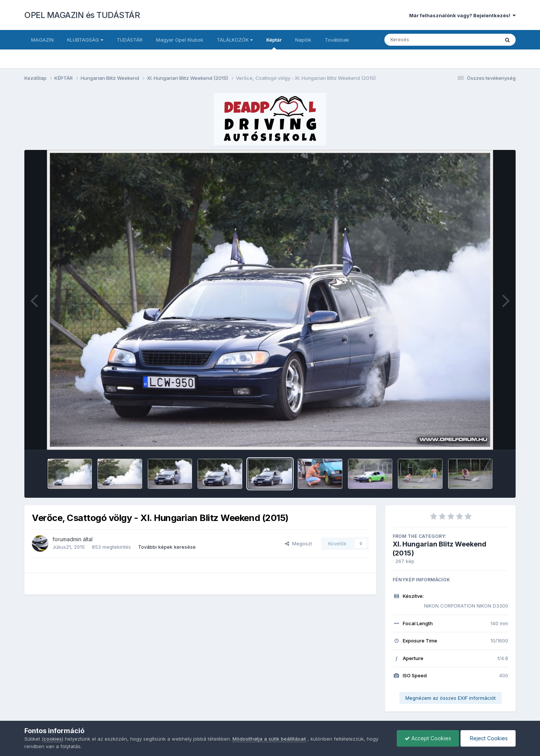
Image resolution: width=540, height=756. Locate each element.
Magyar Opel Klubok (180, 40)
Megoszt (298, 543)
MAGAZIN (42, 40)
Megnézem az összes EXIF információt (451, 698)
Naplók (303, 40)
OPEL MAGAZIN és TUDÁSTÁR (82, 15)
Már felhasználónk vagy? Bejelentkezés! (462, 15)
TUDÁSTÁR (130, 40)
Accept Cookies (428, 738)
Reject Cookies (488, 738)
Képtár (274, 43)
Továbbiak (337, 40)
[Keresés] (421, 40)
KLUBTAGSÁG (85, 40)
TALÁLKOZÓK (235, 40)
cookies (53, 739)
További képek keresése (167, 547)
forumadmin (67, 539)
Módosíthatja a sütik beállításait (269, 739)
